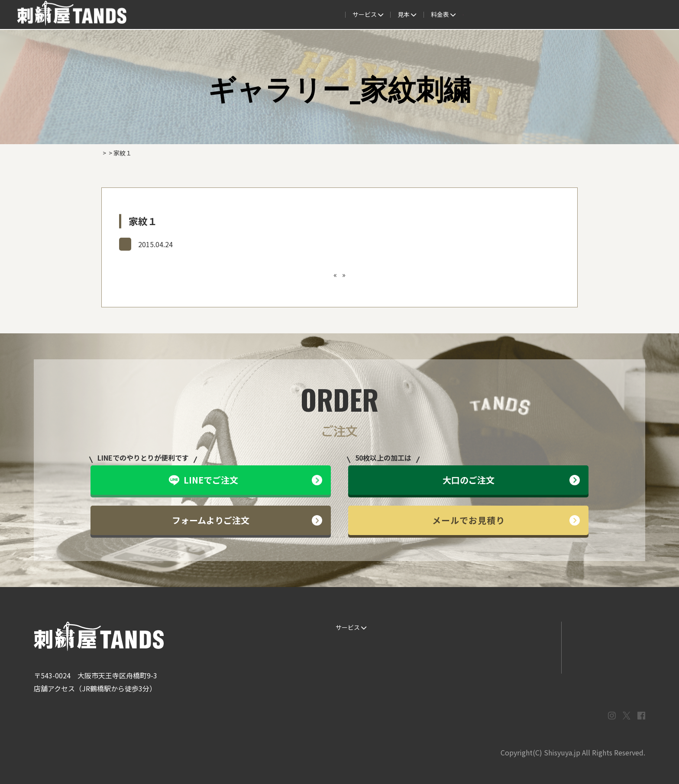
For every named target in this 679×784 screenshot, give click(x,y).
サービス (214, 15)
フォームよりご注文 (247, 520)
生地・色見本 (435, 627)
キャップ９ (328, 274)
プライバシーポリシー (603, 662)
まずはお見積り (519, 662)
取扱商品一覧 (475, 15)
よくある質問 (385, 15)
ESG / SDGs (348, 680)
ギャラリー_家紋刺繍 (155, 244)
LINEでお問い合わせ (601, 627)
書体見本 (345, 662)
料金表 (430, 15)
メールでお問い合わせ (603, 645)
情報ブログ (513, 645)
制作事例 (339, 15)
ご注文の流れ (262, 15)
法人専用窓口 (564, 15)
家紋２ (358, 274)
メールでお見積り (506, 520)
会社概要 (520, 15)
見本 (304, 15)
